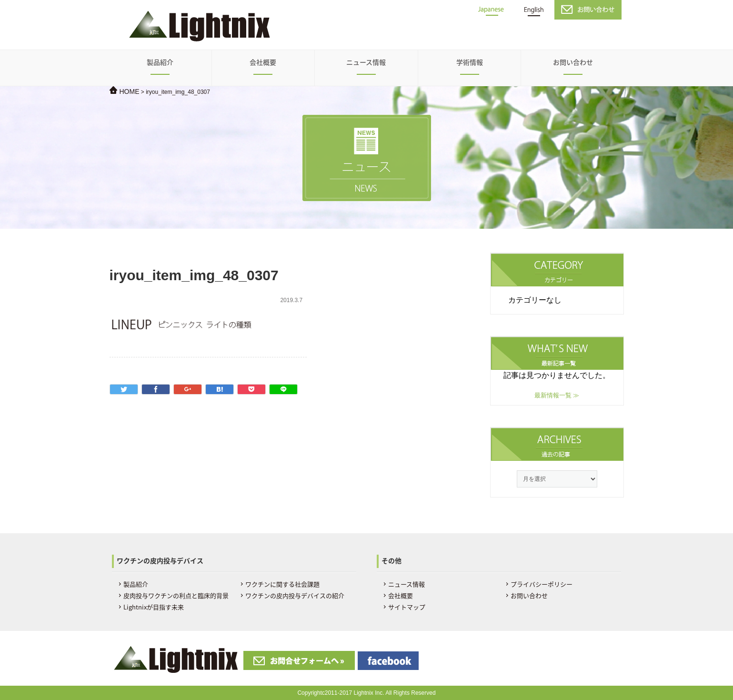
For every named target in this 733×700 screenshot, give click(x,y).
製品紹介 (160, 62)
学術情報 (470, 62)
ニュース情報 (366, 62)
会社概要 (263, 62)
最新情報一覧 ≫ (557, 395)
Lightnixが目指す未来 (154, 607)
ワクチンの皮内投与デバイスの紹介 (295, 595)
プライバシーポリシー (542, 584)
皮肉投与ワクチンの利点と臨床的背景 (176, 595)
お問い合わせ (573, 62)
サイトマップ (407, 607)
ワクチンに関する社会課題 (282, 584)
